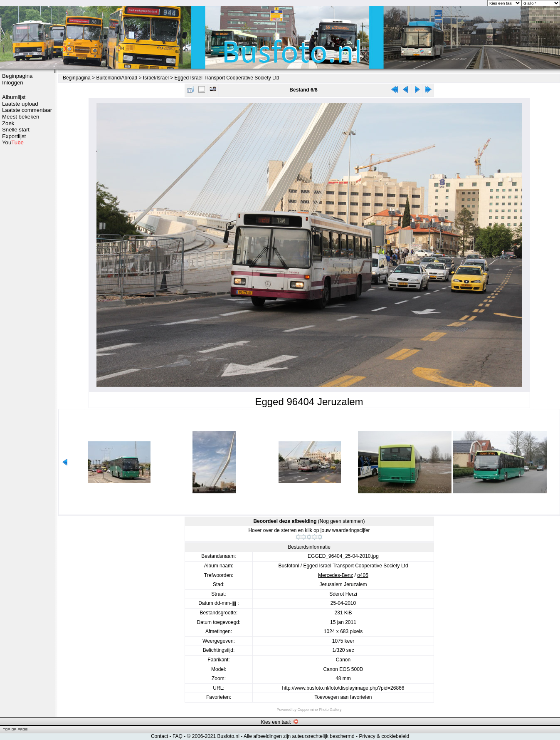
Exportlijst (14, 136)
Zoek (8, 123)
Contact (159, 736)
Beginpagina (17, 76)
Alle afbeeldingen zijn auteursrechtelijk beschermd (299, 736)
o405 (363, 575)
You (13, 142)
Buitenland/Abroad (117, 78)
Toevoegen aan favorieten (343, 697)
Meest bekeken (21, 117)
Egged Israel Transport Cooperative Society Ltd (227, 78)
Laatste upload (20, 104)
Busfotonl (289, 566)
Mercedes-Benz (336, 575)
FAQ (178, 736)
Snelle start (16, 130)
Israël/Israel (156, 78)
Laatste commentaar (27, 110)
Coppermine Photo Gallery (319, 710)
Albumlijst (14, 97)
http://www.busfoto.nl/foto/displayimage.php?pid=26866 (343, 688)
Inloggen (13, 83)
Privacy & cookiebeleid (384, 736)
